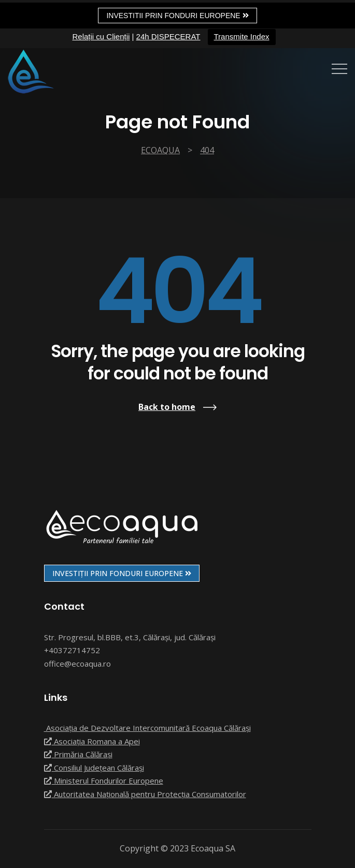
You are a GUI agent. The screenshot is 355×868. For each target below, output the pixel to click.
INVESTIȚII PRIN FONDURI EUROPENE (122, 573)
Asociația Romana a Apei (92, 741)
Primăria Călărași (78, 754)
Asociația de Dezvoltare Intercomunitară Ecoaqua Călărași (147, 728)
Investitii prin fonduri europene (177, 16)
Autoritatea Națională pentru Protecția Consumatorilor (145, 794)
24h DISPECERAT (168, 36)
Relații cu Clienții (101, 36)
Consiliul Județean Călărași (94, 768)
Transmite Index (242, 36)
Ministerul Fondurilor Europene (104, 781)
